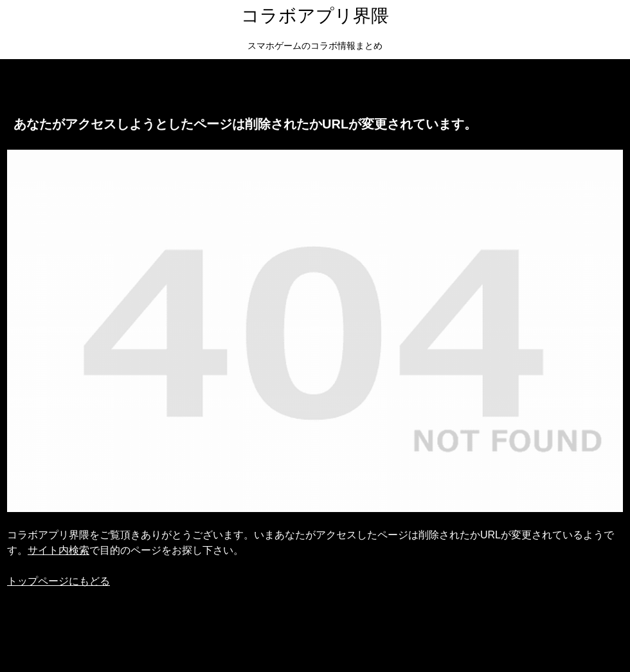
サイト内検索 (59, 550)
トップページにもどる (59, 581)
